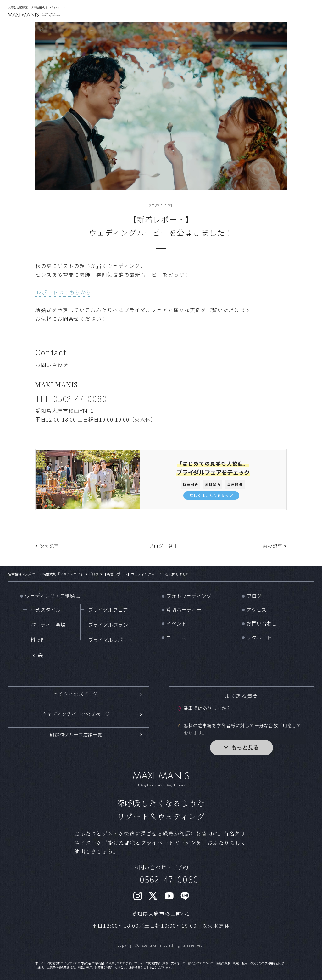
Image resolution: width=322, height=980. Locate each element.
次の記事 (49, 546)
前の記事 (273, 546)
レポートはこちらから (64, 292)
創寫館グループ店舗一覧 (76, 734)
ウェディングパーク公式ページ (76, 714)
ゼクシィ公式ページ (76, 694)
